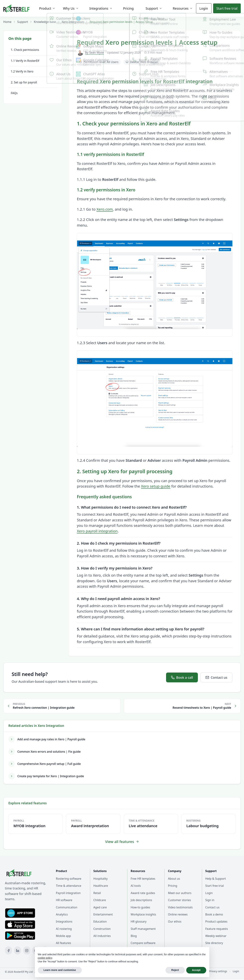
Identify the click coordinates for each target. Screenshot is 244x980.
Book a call (182, 677)
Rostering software (69, 879)
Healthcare (101, 886)
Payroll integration (68, 893)
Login (204, 8)
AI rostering (64, 929)
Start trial (227, 8)
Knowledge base (45, 22)
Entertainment (103, 914)
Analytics (62, 914)
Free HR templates (143, 879)
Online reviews (178, 914)
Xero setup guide (156, 486)
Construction (102, 929)
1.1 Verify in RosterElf (25, 61)
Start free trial (215, 886)
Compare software (143, 943)
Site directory (214, 943)
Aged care (100, 907)
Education (100, 921)
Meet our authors (180, 893)
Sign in (210, 900)
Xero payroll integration (97, 531)
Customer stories (179, 900)
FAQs (14, 93)
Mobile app (63, 936)
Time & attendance (69, 886)
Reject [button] (175, 970)
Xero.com (105, 209)
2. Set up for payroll (24, 82)
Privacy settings (218, 971)
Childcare (100, 900)
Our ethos (175, 921)
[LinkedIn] (18, 950)
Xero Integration (73, 22)
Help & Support (216, 879)
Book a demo (214, 914)
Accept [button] (196, 970)
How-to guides (140, 907)
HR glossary (139, 921)
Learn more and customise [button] (60, 970)
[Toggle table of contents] (33, 39)
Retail (97, 893)
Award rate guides (143, 893)
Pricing (173, 886)
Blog (134, 936)
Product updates (216, 921)
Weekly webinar (216, 936)
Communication (67, 907)
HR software (64, 900)
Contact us (216, 677)
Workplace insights (143, 914)
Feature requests (217, 929)
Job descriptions (141, 900)
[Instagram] (27, 950)
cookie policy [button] (45, 958)
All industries (102, 936)
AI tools (136, 886)
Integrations (64, 921)
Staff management (143, 929)
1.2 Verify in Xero (22, 71)
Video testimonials (180, 907)
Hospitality (101, 879)
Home (7, 22)
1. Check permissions (25, 50)
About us (174, 879)
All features (63, 943)
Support (23, 22)
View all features (122, 842)
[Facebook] (8, 950)
